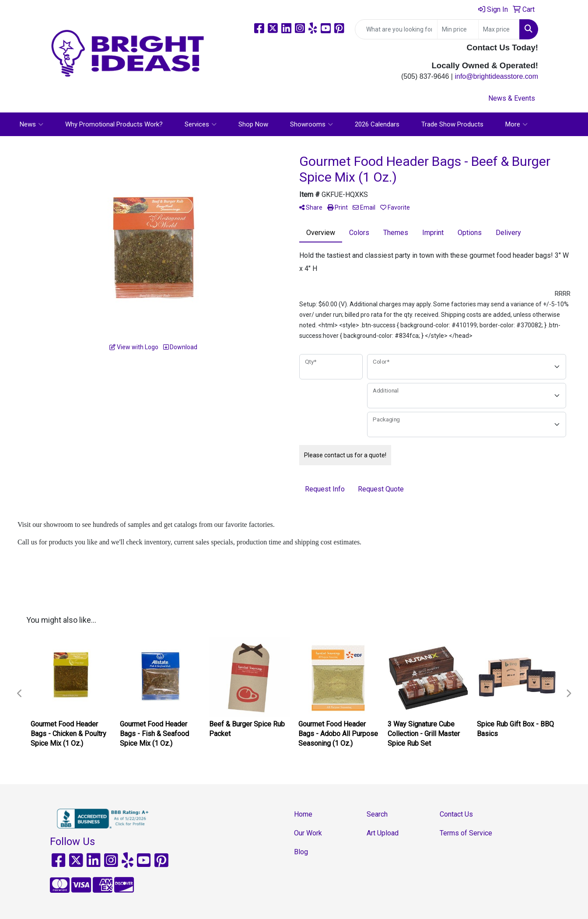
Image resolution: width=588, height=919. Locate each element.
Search (377, 814)
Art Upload (383, 833)
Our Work (308, 833)
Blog (301, 852)
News (31, 124)
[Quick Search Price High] (499, 29)
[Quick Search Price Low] (458, 29)
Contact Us (456, 814)
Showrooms (311, 124)
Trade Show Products (452, 124)
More (516, 124)
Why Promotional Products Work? (114, 124)
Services (201, 124)
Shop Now (253, 124)
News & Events (512, 98)
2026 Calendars (377, 124)
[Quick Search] (396, 29)
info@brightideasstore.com (496, 76)
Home (303, 814)
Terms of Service (466, 833)
